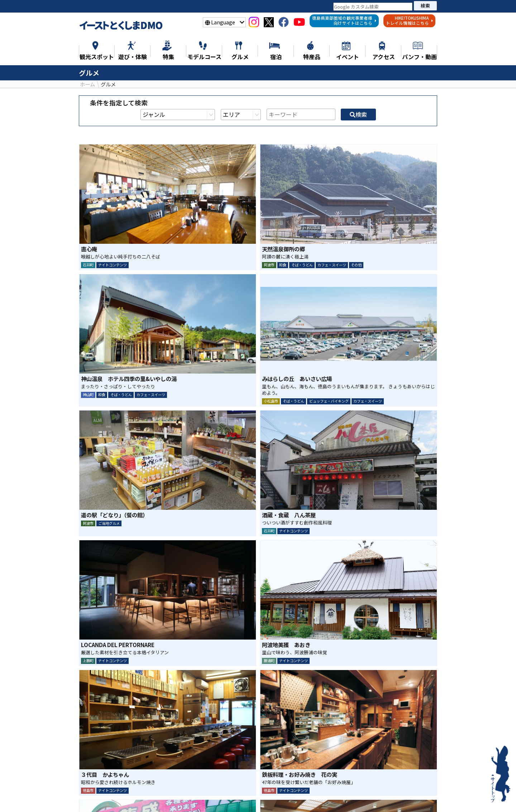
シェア (239, 748)
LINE (277, 748)
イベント (378, 797)
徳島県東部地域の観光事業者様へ (258, 808)
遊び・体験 (211, 797)
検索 (425, 6)
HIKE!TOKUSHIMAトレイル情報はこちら (410, 20)
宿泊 (349, 797)
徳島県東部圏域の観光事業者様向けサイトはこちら (344, 20)
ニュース (103, 797)
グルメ (293, 797)
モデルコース (255, 797)
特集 (133, 797)
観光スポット (168, 797)
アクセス (413, 797)
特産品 (322, 797)
